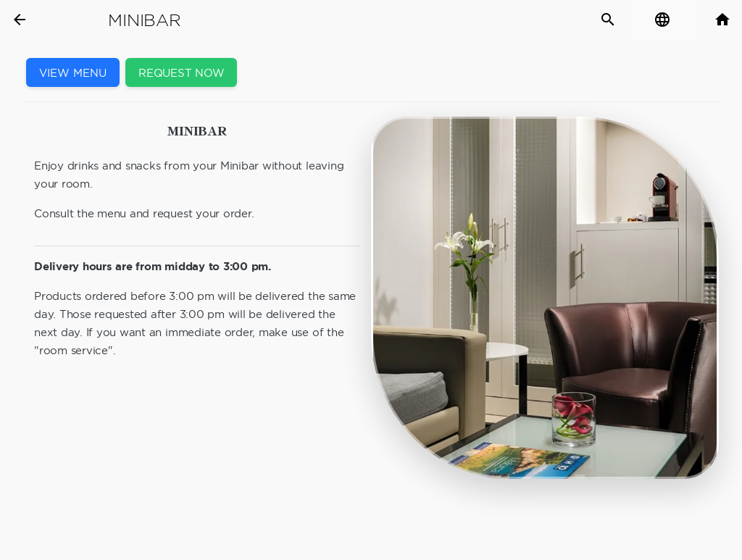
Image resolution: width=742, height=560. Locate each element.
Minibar (144, 20)
